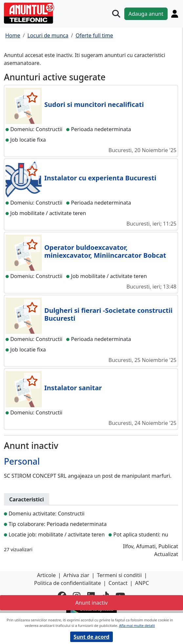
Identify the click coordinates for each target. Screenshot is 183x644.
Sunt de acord (91, 637)
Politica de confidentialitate (68, 583)
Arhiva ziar (76, 575)
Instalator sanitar (73, 388)
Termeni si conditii (120, 575)
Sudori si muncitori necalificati (94, 104)
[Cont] (175, 14)
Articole (46, 575)
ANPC (142, 583)
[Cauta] (116, 14)
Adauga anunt (146, 14)
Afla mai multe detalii (137, 625)
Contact (118, 583)
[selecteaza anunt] (32, 97)
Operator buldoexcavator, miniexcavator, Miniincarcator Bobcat (105, 251)
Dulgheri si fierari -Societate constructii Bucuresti (108, 314)
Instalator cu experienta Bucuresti (100, 178)
